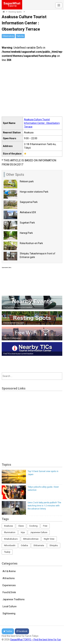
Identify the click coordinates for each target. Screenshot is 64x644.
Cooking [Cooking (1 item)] (33, 526)
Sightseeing (9, 613)
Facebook (22, 631)
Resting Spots (15, 12)
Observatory (8, 36)
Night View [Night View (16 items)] (49, 539)
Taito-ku (20, 36)
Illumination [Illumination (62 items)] (10, 532)
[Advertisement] (32, 281)
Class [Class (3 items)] (21, 526)
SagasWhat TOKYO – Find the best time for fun (36, 640)
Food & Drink (9, 592)
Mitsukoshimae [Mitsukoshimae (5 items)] (31, 539)
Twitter (8, 631)
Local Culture (10, 606)
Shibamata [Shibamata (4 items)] (39, 545)
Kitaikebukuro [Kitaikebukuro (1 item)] (11, 539)
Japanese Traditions (14, 599)
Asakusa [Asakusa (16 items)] (8, 526)
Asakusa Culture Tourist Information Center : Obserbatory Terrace (42, 123)
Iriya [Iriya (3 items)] (23, 532)
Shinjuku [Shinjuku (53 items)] (54, 545)
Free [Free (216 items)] (45, 526)
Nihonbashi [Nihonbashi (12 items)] (10, 545)
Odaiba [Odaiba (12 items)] (24, 545)
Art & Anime (9, 571)
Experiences (9, 585)
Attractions (9, 578)
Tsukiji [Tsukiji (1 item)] (7, 552)
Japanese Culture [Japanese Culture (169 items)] (39, 532)
